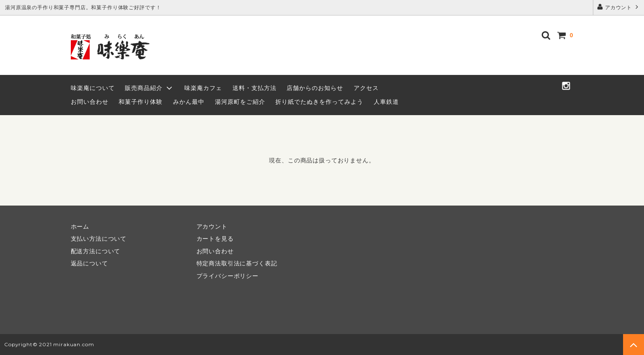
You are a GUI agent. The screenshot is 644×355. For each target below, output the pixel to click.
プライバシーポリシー (228, 276)
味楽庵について (93, 88)
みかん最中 (189, 102)
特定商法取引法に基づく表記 (237, 263)
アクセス (366, 88)
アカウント (619, 7)
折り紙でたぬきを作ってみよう (319, 102)
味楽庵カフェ (203, 88)
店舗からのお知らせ (315, 88)
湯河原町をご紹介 (240, 102)
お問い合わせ (90, 102)
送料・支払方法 (255, 88)
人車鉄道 (386, 102)
